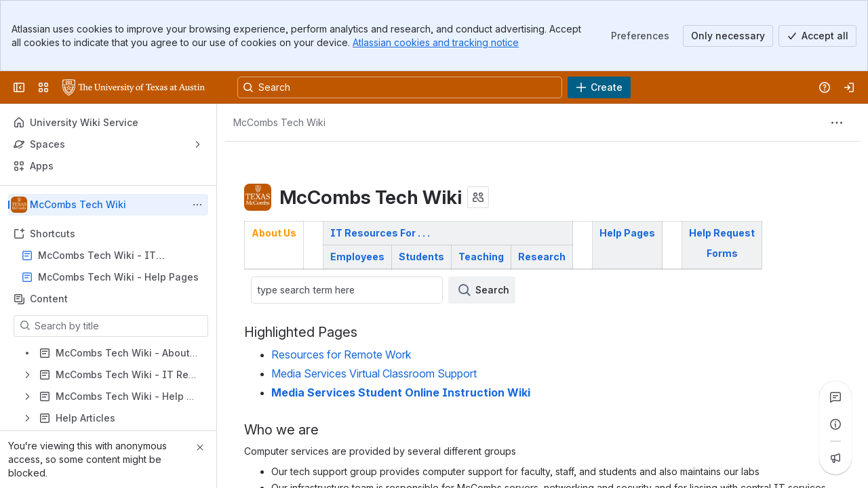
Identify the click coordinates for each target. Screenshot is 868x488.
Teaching (481, 257)
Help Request (722, 233)
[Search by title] (119, 326)
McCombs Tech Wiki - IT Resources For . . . (97, 256)
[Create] (599, 87)
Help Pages (627, 233)
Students (421, 257)
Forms (722, 253)
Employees (357, 257)
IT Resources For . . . (380, 233)
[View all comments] (835, 397)
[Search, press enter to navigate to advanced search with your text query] (400, 87)
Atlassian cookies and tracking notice (436, 42)
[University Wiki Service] (134, 87)
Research (542, 257)
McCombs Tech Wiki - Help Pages (118, 277)
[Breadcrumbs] (279, 123)
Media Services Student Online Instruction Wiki (401, 393)
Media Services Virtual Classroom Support (374, 374)
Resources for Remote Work (341, 355)
